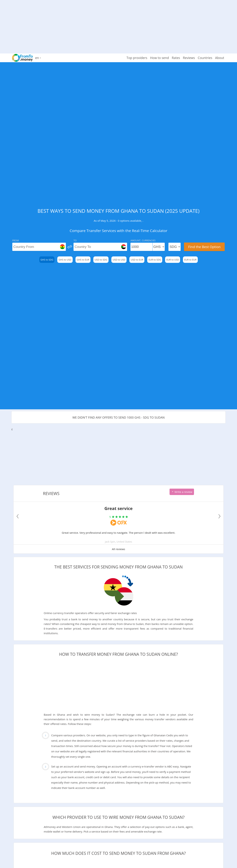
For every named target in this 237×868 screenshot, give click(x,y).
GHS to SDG (47, 260)
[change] (70, 247)
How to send (159, 58)
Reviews (189, 58)
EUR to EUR (190, 260)
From (16, 240)
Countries (205, 58)
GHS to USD (65, 260)
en (38, 58)
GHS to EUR (83, 260)
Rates (176, 58)
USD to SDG (101, 260)
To (75, 240)
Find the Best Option (204, 247)
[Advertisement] (118, 25)
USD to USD (119, 260)
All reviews (118, 549)
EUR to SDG (155, 260)
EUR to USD (173, 260)
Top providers (137, 58)
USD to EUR (137, 260)
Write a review (182, 492)
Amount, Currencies (143, 240)
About (220, 58)
